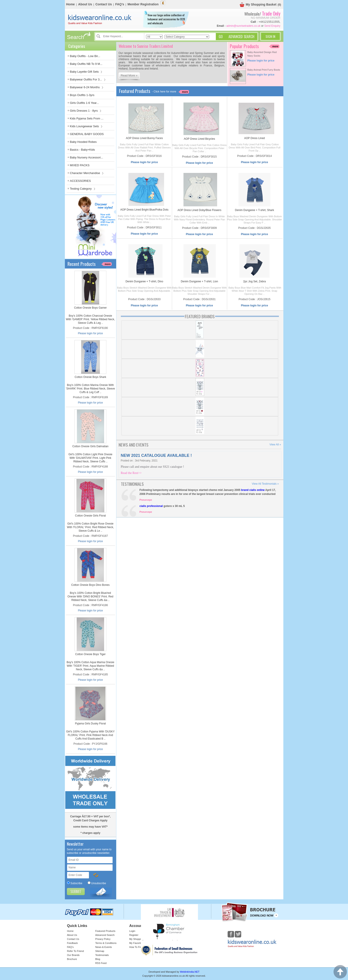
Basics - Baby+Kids (82, 150)
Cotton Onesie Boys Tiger (90, 654)
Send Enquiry (272, 26)
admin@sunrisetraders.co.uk (243, 26)
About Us (85, 4)
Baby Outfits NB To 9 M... (86, 64)
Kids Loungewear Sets (86, 126)
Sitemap (100, 951)
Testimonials (102, 955)
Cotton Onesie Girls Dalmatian (90, 446)
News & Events (104, 947)
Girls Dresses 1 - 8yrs (86, 111)
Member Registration (143, 4)
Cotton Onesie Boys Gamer (90, 308)
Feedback (72, 943)
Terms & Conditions (106, 943)
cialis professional (151, 506)
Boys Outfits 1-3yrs (82, 95)
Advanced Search (105, 935)
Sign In (270, 36)
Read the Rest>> (131, 473)
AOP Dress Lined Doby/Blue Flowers (199, 210)
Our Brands (73, 955)
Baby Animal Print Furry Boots (264, 70)
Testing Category (83, 189)
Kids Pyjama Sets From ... (87, 118)
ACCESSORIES (80, 181)
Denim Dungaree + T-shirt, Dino (144, 281)
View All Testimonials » (265, 484)
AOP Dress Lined (254, 138)
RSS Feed (101, 963)
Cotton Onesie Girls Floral (90, 516)
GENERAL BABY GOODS (87, 134)
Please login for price (90, 333)
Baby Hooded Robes (83, 142)
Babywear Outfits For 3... (88, 79)
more (108, 264)
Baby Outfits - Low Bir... (85, 56)
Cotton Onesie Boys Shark (90, 377)
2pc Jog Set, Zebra (254, 281)
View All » (275, 445)
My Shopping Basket (258, 5)
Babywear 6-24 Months (87, 87)
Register (134, 935)
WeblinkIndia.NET (190, 972)
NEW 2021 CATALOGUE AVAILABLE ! (156, 455)
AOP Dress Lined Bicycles (200, 139)
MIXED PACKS (80, 165)
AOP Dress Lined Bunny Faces (144, 138)
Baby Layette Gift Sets (86, 72)
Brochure (72, 959)
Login (132, 931)
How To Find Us (138, 947)
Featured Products (105, 931)
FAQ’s (120, 4)
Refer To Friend (76, 951)
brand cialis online (253, 490)
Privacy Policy (103, 939)
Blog (98, 959)
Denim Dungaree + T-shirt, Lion (199, 281)
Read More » (129, 75)
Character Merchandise (87, 173)
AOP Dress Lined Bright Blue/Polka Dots (144, 210)
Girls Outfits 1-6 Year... (84, 103)
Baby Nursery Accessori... (87, 157)
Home (71, 4)
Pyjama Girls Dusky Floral (90, 724)
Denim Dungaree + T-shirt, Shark (255, 210)
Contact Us (104, 4)
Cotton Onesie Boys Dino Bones (90, 585)
